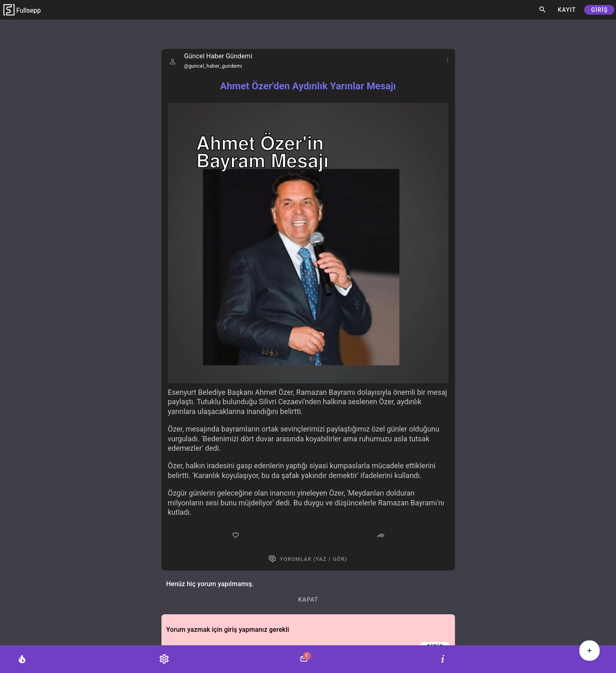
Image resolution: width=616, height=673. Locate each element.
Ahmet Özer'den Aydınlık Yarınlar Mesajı (308, 86)
